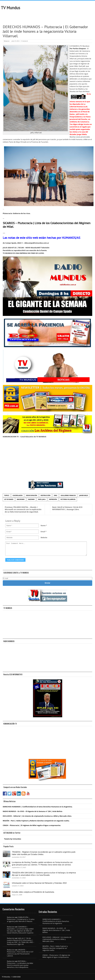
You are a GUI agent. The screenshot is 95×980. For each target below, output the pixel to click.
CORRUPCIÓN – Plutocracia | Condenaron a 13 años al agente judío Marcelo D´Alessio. (21, 919)
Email (43, 532)
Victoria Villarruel (68, 499)
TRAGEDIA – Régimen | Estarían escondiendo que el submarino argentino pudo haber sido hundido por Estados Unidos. (44, 853)
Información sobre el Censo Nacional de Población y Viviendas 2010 (39, 883)
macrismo (21, 499)
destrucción (46, 495)
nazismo (31, 499)
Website (44, 537)
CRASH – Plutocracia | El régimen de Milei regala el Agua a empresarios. (32, 825)
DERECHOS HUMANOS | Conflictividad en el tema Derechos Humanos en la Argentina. (38, 807)
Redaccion (7, 41)
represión (53, 499)
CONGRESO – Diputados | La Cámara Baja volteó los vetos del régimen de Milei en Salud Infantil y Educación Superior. (20, 930)
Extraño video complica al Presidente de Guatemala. (33, 892)
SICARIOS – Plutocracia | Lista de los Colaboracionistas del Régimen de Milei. (47, 225)
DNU (56, 495)
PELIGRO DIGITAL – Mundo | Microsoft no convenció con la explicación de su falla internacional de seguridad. (23, 509)
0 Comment (24, 41)
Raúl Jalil (42, 499)
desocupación (32, 495)
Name (43, 525)
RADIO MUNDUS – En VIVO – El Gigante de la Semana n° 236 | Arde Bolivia (33, 811)
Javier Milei (84, 495)
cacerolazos (18, 495)
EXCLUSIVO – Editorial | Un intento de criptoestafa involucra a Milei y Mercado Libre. (37, 816)
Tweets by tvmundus (13, 839)
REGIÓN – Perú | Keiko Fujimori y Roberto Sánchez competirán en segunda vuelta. (36, 821)
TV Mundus (10, 8)
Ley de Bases (9, 499)
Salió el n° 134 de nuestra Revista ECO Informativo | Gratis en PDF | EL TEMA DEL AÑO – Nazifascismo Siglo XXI (21, 941)
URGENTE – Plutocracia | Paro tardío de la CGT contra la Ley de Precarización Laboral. (20, 953)
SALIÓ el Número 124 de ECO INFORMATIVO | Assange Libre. (67, 508)
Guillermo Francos (68, 495)
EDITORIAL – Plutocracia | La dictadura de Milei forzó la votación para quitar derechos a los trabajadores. (20, 964)
